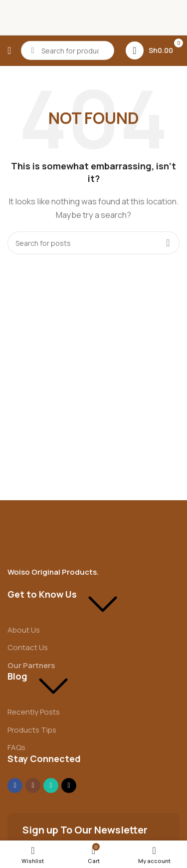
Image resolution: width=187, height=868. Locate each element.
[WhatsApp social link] (51, 786)
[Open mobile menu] (9, 50)
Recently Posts (34, 712)
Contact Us (28, 647)
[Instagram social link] (33, 786)
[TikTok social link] (69, 786)
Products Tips (32, 730)
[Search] (68, 50)
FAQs (16, 747)
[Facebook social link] (15, 786)
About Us (24, 630)
